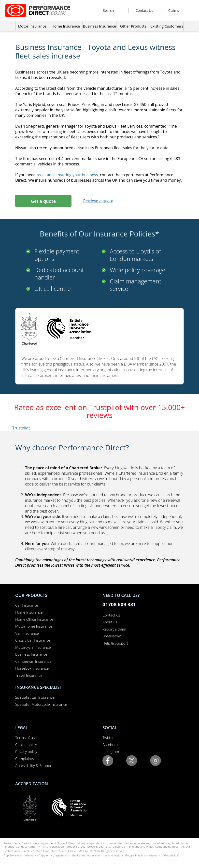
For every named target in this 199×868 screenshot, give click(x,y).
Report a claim (114, 629)
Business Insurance (99, 26)
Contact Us (144, 10)
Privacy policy (26, 751)
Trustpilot (21, 428)
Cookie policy (26, 745)
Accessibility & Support (34, 765)
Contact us (111, 615)
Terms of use (26, 737)
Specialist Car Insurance (35, 697)
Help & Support (115, 643)
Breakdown (112, 636)
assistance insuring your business (67, 175)
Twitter (108, 737)
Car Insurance (27, 605)
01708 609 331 (119, 604)
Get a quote (43, 201)
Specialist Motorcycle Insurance (41, 704)
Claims (174, 10)
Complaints (25, 759)
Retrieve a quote (98, 201)
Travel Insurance (29, 675)
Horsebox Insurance (32, 668)
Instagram (111, 751)
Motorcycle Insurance (33, 647)
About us (110, 622)
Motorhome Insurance (34, 626)
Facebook (110, 745)
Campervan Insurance (33, 661)
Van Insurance (27, 633)
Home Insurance (29, 612)
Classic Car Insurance (33, 640)
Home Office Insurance (34, 619)
